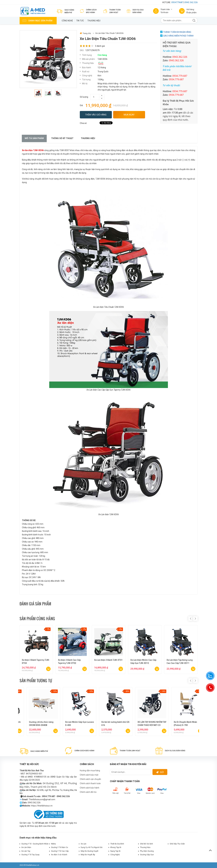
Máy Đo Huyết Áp (88, 855)
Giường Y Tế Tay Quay (30, 855)
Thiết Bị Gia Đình (117, 844)
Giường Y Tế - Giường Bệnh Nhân (35, 844)
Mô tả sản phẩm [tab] (34, 138)
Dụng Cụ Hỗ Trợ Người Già (92, 847)
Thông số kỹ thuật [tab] (62, 138)
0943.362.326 (191, 2)
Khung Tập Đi (116, 847)
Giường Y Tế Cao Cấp (60, 851)
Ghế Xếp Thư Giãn (177, 844)
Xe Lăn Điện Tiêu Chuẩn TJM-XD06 (109, 33)
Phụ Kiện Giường (147, 851)
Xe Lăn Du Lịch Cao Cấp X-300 (108, 722)
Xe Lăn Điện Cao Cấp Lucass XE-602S (71, 724)
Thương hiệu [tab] (88, 138)
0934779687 (177, 2)
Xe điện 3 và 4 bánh (59, 855)
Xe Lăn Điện (26, 847)
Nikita (53, 844)
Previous (191, 619)
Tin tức (80, 21)
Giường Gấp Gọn (147, 855)
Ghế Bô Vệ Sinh (146, 844)
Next (195, 619)
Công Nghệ (67, 21)
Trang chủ (85, 33)
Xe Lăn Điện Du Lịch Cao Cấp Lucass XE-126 (144, 724)
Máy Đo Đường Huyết (90, 851)
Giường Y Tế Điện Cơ (59, 847)
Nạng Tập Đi (115, 851)
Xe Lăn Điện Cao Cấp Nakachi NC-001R (181, 724)
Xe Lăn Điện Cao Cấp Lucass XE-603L (35, 724)
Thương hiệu (94, 21)
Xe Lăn (84, 844)
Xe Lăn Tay (26, 851)
